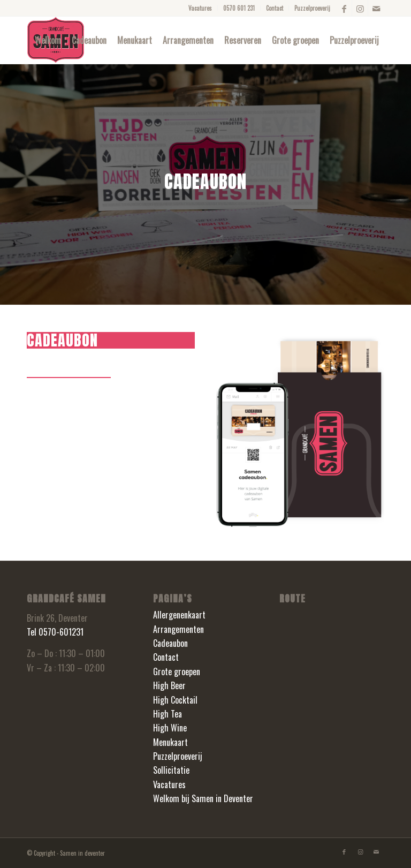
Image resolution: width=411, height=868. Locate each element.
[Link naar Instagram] (360, 8)
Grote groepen (177, 671)
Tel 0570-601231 (55, 632)
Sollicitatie (171, 770)
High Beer (169, 685)
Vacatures (200, 8)
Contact (275, 8)
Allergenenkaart (179, 615)
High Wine (170, 728)
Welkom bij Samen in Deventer (203, 798)
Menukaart (170, 742)
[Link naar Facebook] (344, 8)
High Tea (168, 714)
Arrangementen (178, 629)
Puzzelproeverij (312, 8)
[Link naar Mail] (376, 8)
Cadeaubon (170, 643)
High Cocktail (175, 700)
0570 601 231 (239, 8)
